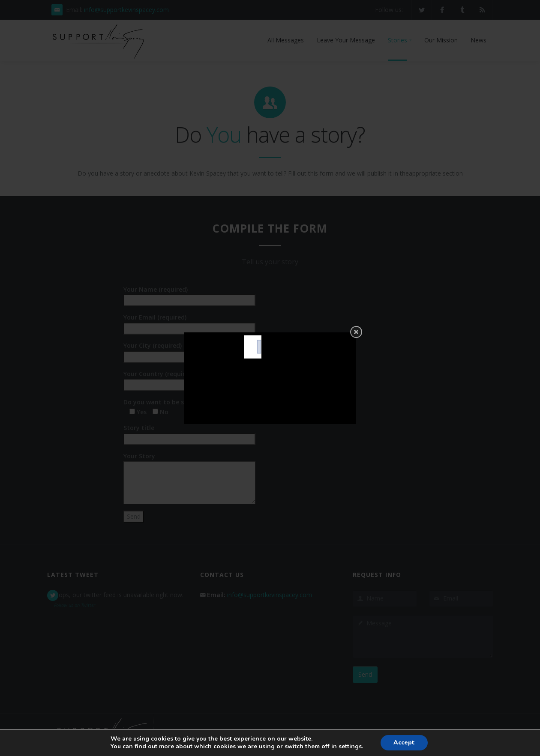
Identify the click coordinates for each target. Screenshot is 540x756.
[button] (400, 40)
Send (365, 674)
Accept (404, 743)
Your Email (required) (189, 323)
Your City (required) (189, 351)
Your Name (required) (189, 295)
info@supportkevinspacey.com (126, 10)
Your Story (189, 461)
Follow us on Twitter (75, 605)
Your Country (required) (189, 379)
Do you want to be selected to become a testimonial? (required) (220, 407)
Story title (189, 433)
